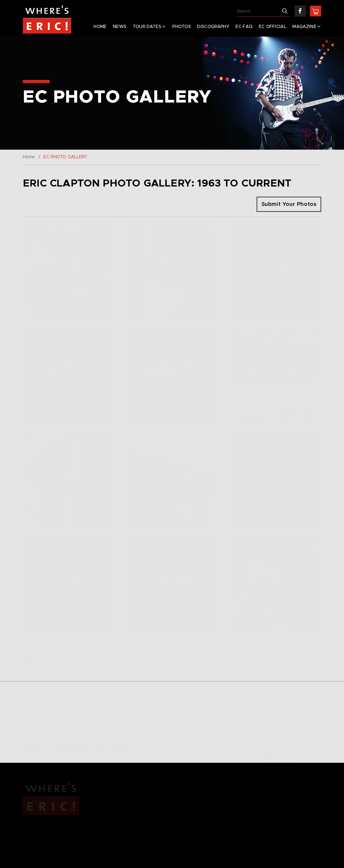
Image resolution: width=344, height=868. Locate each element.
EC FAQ (244, 27)
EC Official (273, 27)
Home (100, 27)
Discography (213, 27)
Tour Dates (147, 27)
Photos (182, 27)
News (120, 27)
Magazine (304, 27)
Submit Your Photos (289, 204)
